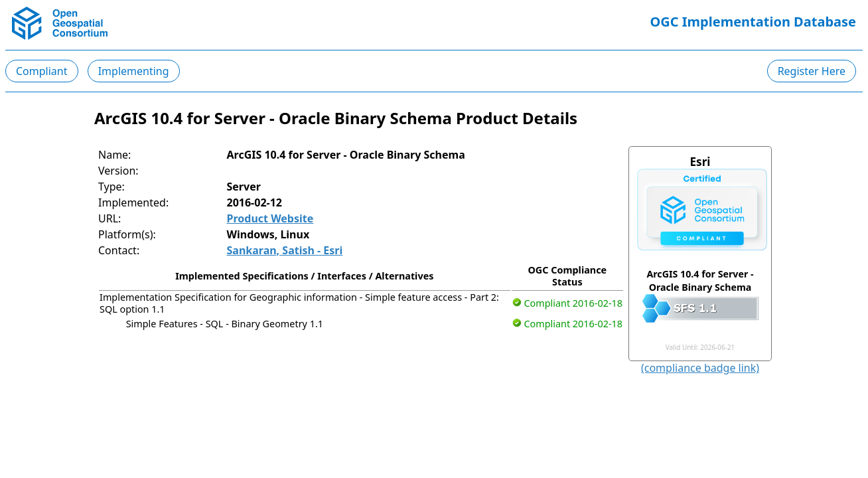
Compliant (42, 71)
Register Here (812, 71)
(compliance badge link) (700, 368)
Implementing (134, 71)
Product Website (270, 218)
